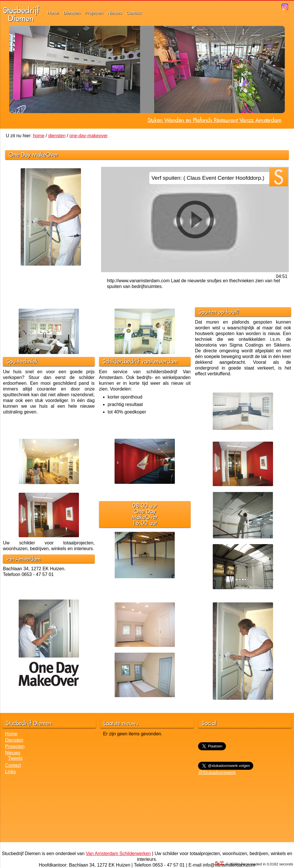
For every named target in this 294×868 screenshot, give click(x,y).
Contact (134, 13)
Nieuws (115, 13)
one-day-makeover (89, 136)
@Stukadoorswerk (217, 773)
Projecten (94, 13)
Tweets (15, 758)
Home (53, 13)
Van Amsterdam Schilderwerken (118, 853)
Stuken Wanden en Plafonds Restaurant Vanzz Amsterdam (215, 120)
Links (10, 772)
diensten (57, 136)
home (39, 136)
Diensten (72, 13)
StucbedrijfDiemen (21, 14)
